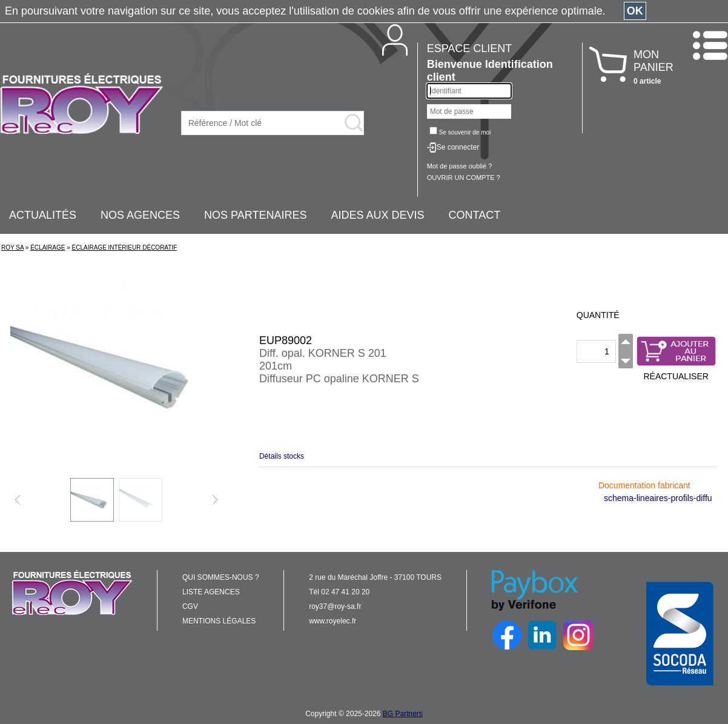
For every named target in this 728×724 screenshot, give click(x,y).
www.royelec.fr (333, 621)
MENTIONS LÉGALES (219, 621)
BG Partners (403, 714)
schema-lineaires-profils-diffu (658, 498)
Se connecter (458, 147)
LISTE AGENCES (211, 592)
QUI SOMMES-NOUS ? (221, 577)
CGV (190, 606)
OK (635, 11)
